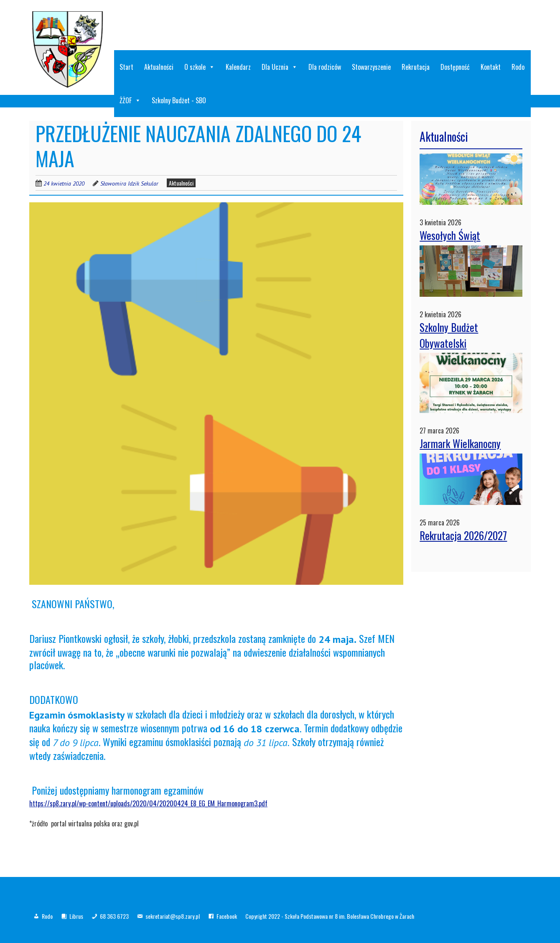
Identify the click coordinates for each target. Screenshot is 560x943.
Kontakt (491, 67)
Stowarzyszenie (371, 67)
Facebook (227, 916)
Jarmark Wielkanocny (460, 443)
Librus (76, 916)
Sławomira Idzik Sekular (129, 184)
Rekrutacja (416, 67)
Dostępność (455, 67)
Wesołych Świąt (450, 235)
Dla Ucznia (280, 67)
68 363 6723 (114, 916)
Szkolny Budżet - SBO (179, 100)
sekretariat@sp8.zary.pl (173, 916)
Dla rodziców (325, 67)
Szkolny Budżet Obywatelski (449, 335)
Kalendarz (238, 67)
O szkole (200, 67)
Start (126, 67)
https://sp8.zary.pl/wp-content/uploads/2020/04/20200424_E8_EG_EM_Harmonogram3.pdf (148, 803)
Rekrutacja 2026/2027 (463, 535)
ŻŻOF (130, 100)
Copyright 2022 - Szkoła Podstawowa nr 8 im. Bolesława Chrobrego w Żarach (330, 916)
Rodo (518, 67)
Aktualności (159, 67)
